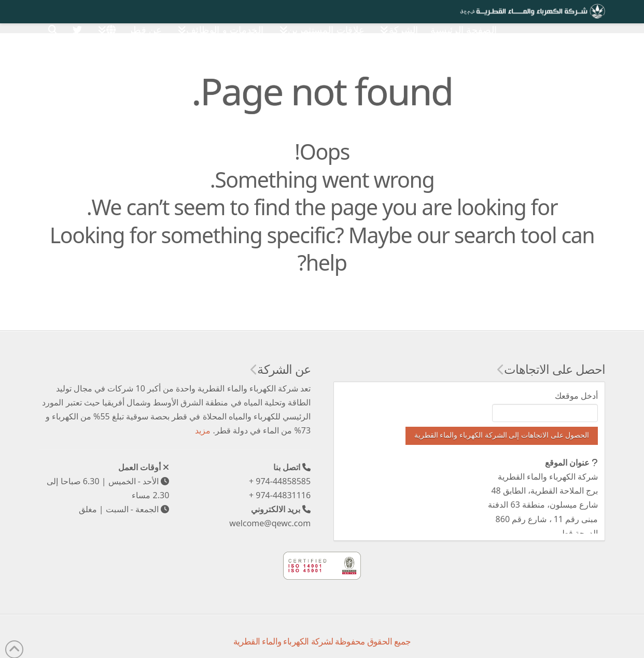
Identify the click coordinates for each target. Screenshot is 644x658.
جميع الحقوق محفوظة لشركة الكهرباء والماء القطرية (322, 641)
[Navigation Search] (53, 23)
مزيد (203, 430)
